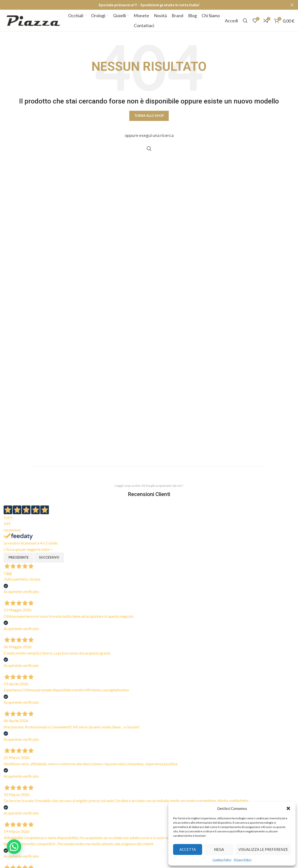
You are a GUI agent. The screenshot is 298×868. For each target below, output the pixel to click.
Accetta (188, 849)
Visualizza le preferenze (263, 849)
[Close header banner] (292, 5)
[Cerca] (245, 21)
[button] (288, 808)
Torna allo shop (149, 116)
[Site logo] (33, 20)
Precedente (19, 557)
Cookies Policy (222, 860)
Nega (219, 849)
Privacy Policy (243, 860)
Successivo (49, 557)
